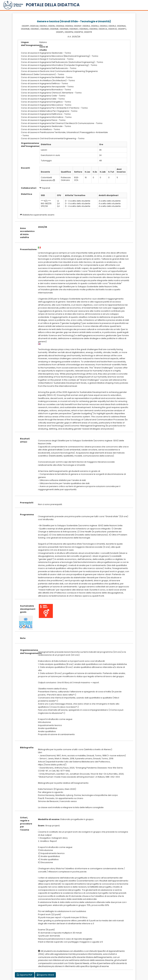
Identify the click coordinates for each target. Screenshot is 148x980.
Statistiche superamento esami (38, 215)
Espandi (45, 188)
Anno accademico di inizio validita (27, 233)
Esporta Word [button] (45, 975)
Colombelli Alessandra (47, 179)
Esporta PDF (25, 975)
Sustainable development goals (27, 609)
